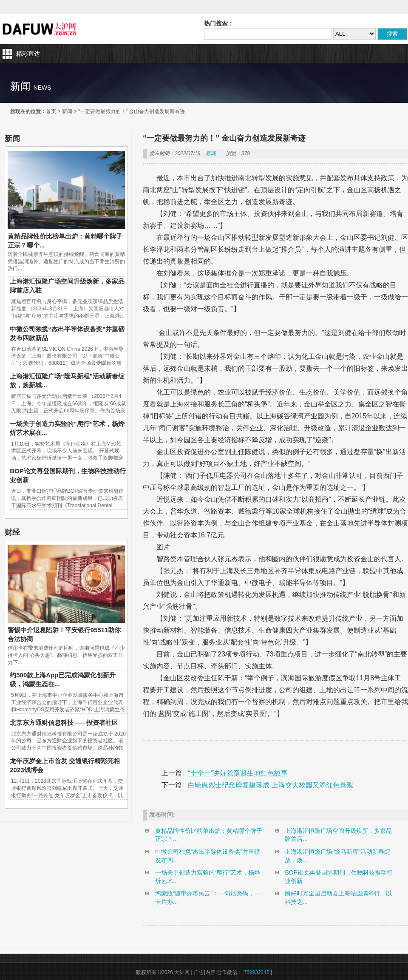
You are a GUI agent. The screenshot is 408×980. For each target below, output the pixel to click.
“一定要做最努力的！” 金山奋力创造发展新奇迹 (132, 111)
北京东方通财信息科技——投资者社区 (64, 723)
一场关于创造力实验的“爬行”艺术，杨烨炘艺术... (208, 877)
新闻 (67, 111)
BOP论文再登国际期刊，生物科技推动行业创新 (339, 877)
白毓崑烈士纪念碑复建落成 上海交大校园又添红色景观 (270, 785)
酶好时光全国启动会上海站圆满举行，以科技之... (338, 898)
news (42, 88)
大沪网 (40, 29)
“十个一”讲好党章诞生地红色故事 (238, 773)
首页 (51, 111)
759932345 (257, 972)
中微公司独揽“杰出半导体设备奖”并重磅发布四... (208, 856)
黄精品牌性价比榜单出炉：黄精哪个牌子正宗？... (209, 835)
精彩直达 (28, 54)
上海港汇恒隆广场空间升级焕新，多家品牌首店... (338, 835)
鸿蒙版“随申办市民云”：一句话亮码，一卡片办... (208, 898)
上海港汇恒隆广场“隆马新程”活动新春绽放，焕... (337, 856)
